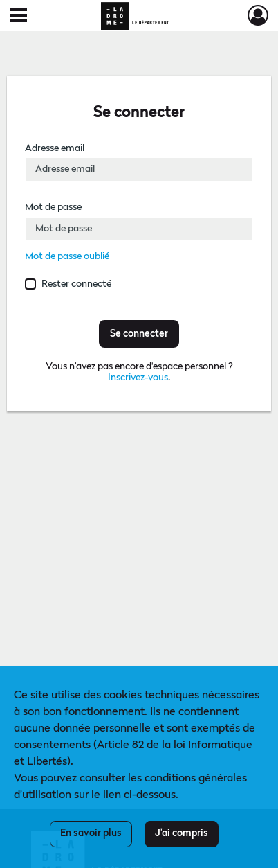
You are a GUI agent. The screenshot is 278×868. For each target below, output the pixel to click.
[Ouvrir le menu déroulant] (19, 17)
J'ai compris (182, 833)
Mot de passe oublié (67, 256)
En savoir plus (91, 833)
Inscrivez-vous (138, 378)
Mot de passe (53, 207)
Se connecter (139, 334)
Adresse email (55, 148)
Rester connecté (76, 284)
